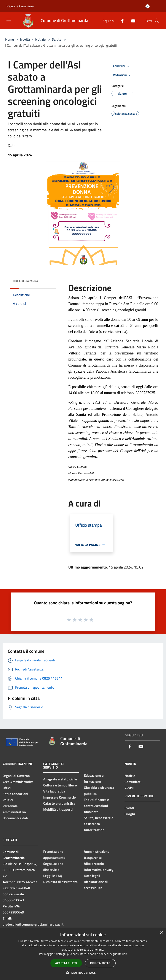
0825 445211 (27, 882)
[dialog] (83, 954)
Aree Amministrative (18, 782)
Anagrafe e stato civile (60, 779)
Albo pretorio (94, 864)
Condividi (122, 66)
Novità (25, 39)
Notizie (40, 39)
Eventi (129, 808)
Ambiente (91, 812)
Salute (57, 39)
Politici (8, 800)
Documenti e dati (15, 818)
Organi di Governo (16, 776)
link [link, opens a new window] (125, 954)
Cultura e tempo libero (60, 785)
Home (10, 39)
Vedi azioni (123, 75)
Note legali (92, 876)
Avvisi (129, 788)
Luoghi (130, 814)
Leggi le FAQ (53, 876)
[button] (83, 973)
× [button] (161, 933)
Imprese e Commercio (60, 797)
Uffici (7, 788)
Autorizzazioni (95, 830)
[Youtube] (131, 21)
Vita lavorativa (54, 791)
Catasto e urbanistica (59, 803)
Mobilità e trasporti (58, 809)
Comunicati (133, 782)
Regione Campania (20, 6)
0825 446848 (20, 888)
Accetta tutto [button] (66, 963)
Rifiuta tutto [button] (100, 963)
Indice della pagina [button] (25, 281)
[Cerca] (157, 21)
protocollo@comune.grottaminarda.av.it (33, 924)
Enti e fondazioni (15, 794)
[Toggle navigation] (9, 20)
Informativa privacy (99, 870)
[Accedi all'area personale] (148, 6)
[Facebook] (121, 21)
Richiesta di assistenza (60, 882)
